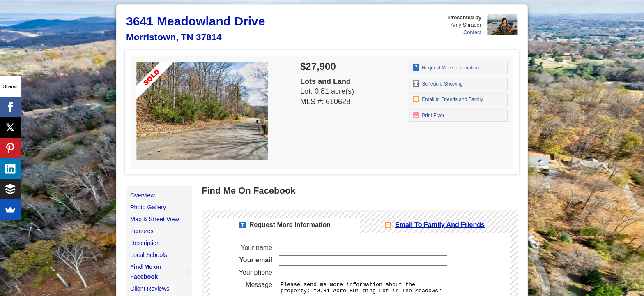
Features (142, 231)
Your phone (256, 272)
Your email (256, 260)
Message (259, 285)
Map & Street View (155, 219)
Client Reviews (150, 289)
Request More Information (446, 67)
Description (145, 243)
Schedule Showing (438, 83)
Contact (472, 32)
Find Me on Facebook (146, 272)
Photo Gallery (148, 207)
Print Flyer (429, 115)
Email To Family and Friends (440, 225)
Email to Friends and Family (448, 99)
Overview (143, 195)
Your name (256, 248)
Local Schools (149, 255)
